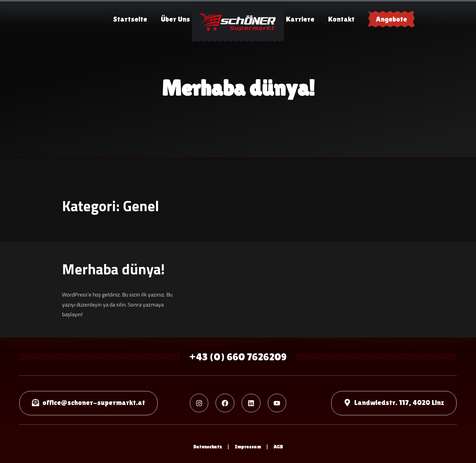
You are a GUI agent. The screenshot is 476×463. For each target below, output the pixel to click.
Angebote (391, 19)
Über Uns (175, 19)
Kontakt (341, 19)
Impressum (248, 447)
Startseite (130, 19)
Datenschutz (208, 447)
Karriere (300, 19)
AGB (278, 447)
